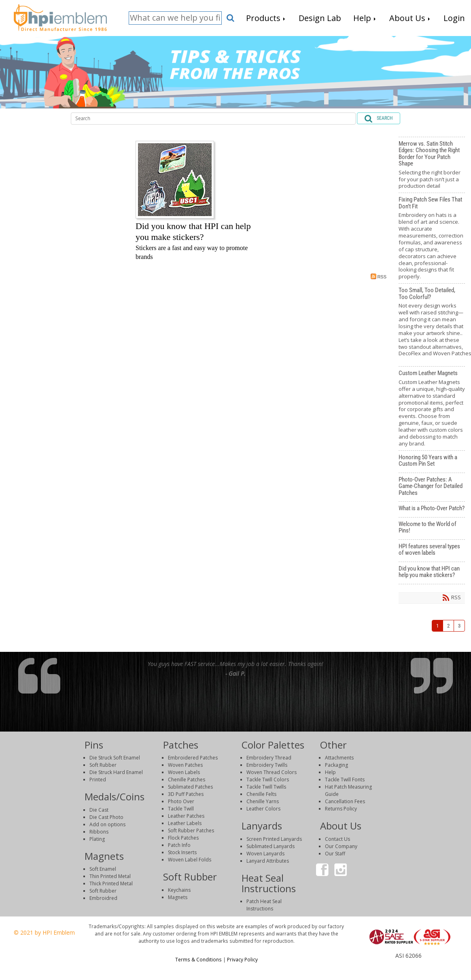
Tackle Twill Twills (266, 787)
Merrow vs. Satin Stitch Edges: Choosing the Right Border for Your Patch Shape (432, 165)
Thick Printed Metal (111, 883)
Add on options (107, 824)
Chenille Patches (187, 780)
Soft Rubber (103, 765)
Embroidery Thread (269, 758)
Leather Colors (263, 809)
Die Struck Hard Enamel (116, 772)
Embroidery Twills (267, 765)
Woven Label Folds (190, 860)
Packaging (336, 765)
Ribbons (99, 832)
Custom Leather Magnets (432, 408)
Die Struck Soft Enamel (115, 758)
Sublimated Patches (190, 787)
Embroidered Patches (193, 758)
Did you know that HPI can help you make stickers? (432, 573)
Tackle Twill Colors (268, 780)
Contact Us (337, 839)
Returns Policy (341, 809)
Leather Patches (186, 816)
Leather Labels (185, 823)
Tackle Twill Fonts (345, 780)
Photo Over (181, 801)
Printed (98, 780)
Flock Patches (183, 838)
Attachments (339, 758)
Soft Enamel (103, 869)
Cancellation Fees (345, 801)
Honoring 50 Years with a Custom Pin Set (432, 462)
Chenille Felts (261, 794)
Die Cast (99, 810)
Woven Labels (184, 772)
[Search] (175, 18)
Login (407, 963)
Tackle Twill (181, 809)
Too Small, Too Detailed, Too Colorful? (432, 325)
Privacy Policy (242, 959)
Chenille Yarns (263, 801)
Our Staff (335, 854)
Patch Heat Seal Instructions (264, 905)
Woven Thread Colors (272, 772)
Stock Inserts (182, 852)
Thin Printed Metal (110, 876)
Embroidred (103, 898)
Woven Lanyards (265, 854)
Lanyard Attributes (268, 861)
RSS (379, 276)
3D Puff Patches (186, 794)
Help (330, 772)
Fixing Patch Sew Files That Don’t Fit (432, 238)
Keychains (179, 890)
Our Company (341, 846)
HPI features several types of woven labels (432, 551)
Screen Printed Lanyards (274, 839)
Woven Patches (185, 765)
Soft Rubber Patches (191, 830)
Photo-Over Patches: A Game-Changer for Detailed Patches (432, 487)
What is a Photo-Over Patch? (432, 509)
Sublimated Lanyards (271, 846)
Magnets (178, 897)
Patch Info (179, 845)
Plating (97, 839)
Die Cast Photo (106, 817)
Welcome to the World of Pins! (432, 528)
